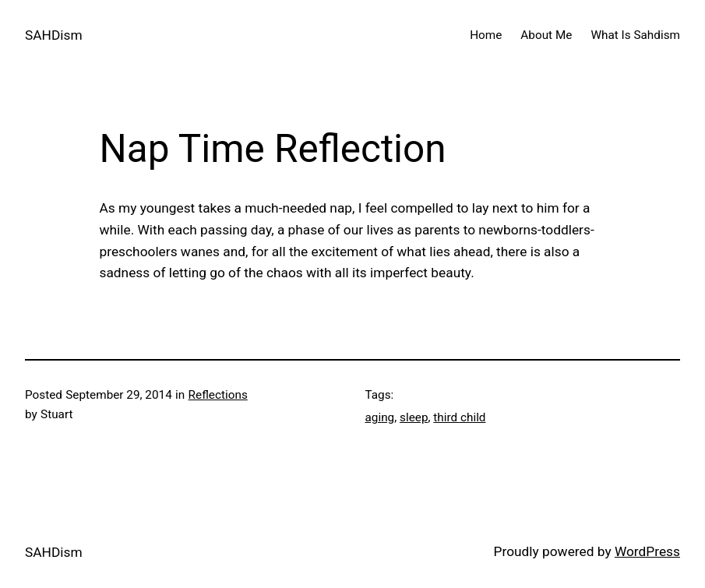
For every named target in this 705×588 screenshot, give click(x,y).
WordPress (647, 551)
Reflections (218, 395)
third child (459, 417)
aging (380, 417)
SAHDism (54, 35)
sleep (414, 417)
